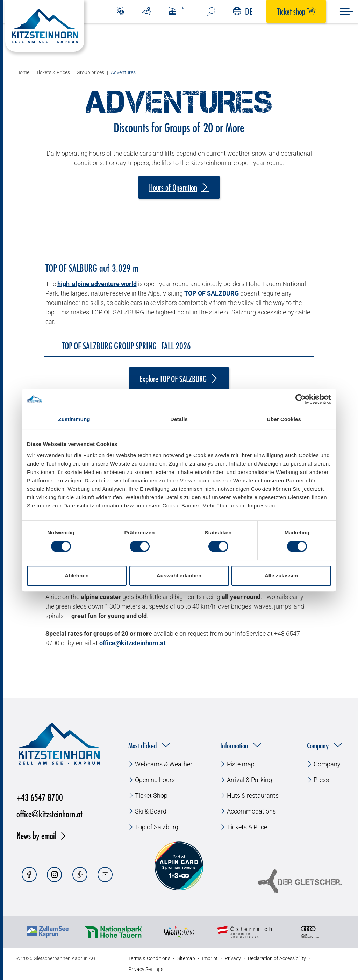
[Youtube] (105, 875)
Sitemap (186, 958)
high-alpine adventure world (97, 284)
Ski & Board (151, 811)
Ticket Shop (151, 796)
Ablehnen (77, 576)
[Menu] (346, 11)
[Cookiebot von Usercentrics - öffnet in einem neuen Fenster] (300, 399)
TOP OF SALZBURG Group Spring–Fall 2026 (120, 346)
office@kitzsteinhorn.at (49, 814)
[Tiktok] (80, 875)
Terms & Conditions (149, 958)
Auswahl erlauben (179, 576)
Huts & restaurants (253, 796)
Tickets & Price (247, 827)
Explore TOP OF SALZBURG (173, 379)
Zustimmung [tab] (74, 419)
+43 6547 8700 (40, 797)
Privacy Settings (146, 969)
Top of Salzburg (157, 827)
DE (243, 11)
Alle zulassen (281, 576)
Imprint (210, 958)
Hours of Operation (173, 187)
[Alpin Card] (179, 866)
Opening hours (155, 780)
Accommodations (251, 811)
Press (321, 780)
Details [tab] (179, 419)
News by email (37, 835)
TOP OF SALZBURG (212, 293)
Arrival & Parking (249, 780)
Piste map (241, 764)
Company (327, 764)
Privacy (233, 958)
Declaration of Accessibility (277, 958)
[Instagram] (54, 875)
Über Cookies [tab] (284, 419)
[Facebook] (29, 875)
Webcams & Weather (164, 764)
